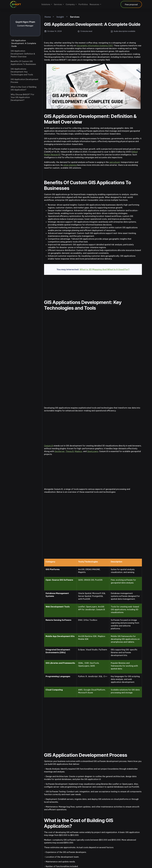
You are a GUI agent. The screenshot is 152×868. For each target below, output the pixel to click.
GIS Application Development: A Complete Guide (24, 43)
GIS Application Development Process (24, 81)
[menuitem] (47, 4)
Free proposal (131, 4)
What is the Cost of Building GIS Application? (24, 88)
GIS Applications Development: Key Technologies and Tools (22, 72)
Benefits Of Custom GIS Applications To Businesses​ (23, 63)
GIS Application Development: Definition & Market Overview (23, 54)
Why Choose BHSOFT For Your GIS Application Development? (22, 97)
